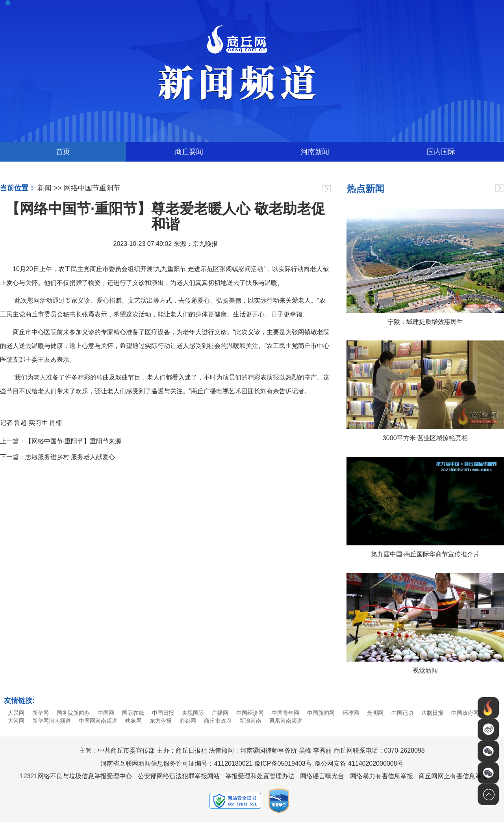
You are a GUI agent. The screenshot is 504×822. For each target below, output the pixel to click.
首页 (63, 152)
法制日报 (432, 713)
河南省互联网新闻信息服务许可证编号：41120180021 (176, 763)
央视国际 (193, 713)
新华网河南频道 (52, 721)
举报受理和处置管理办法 (260, 776)
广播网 (220, 713)
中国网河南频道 (98, 721)
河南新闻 (315, 152)
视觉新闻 (425, 670)
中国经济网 (250, 713)
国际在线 (133, 713)
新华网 (41, 713)
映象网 (133, 721)
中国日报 (163, 713)
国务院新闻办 (73, 713)
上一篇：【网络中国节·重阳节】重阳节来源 (61, 441)
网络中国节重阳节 (92, 188)
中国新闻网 (321, 713)
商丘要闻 (189, 152)
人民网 (16, 713)
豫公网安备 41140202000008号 (359, 763)
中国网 (106, 713)
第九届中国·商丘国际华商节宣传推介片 (425, 554)
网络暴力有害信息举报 (382, 776)
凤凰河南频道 (286, 721)
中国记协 (402, 713)
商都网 (188, 721)
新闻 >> (50, 188)
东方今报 (161, 721)
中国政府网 (465, 713)
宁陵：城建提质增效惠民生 (425, 322)
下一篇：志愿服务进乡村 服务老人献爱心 (57, 457)
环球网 (351, 713)
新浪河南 (250, 721)
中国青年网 (285, 713)
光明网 (375, 713)
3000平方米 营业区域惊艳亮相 (425, 438)
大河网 (16, 721)
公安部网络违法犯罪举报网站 (179, 776)
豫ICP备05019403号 (283, 763)
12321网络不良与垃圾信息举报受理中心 (76, 776)
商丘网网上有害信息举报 (453, 776)
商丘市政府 (218, 721)
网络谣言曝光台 (322, 776)
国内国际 (441, 152)
